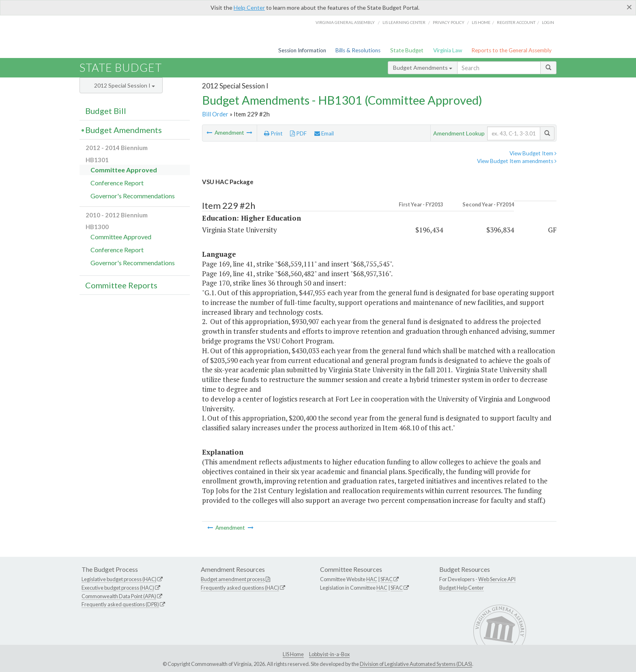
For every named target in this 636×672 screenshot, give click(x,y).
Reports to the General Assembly (511, 50)
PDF (298, 133)
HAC (372, 579)
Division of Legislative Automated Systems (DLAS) (416, 664)
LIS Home (293, 654)
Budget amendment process (233, 579)
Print (273, 133)
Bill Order (215, 114)
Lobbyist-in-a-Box (329, 654)
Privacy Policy (449, 22)
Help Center (249, 8)
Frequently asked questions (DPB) (120, 604)
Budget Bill (106, 111)
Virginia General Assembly (345, 22)
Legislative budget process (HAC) (119, 579)
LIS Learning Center (404, 22)
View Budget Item (533, 153)
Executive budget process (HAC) (118, 588)
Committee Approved (124, 170)
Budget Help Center (462, 588)
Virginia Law (448, 50)
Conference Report (117, 183)
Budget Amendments (423, 68)
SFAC (387, 579)
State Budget (407, 50)
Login (548, 22)
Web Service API (497, 579)
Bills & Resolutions (358, 50)
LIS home (481, 22)
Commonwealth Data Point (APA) (119, 596)
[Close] (629, 7)
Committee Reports (121, 285)
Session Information (302, 50)
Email (324, 133)
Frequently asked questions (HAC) (240, 588)
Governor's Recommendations (133, 196)
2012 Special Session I (125, 85)
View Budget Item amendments (517, 161)
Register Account (516, 22)
